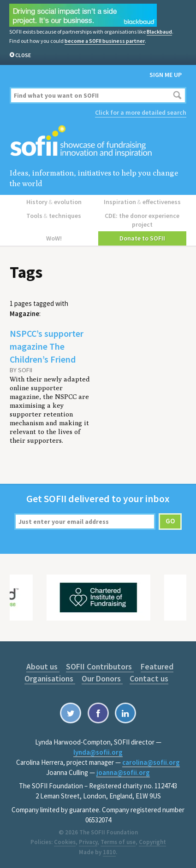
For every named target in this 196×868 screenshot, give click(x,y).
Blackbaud (159, 32)
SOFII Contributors (100, 666)
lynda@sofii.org (98, 752)
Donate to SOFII (142, 238)
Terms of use (118, 842)
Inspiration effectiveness (142, 202)
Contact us (149, 678)
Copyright (152, 842)
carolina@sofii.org (151, 762)
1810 (109, 852)
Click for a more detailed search (141, 112)
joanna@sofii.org (123, 772)
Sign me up (166, 75)
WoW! (54, 238)
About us (43, 666)
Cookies (65, 842)
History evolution (54, 202)
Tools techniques (54, 216)
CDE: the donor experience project (142, 220)
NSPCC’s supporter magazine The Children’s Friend (47, 346)
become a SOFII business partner (105, 41)
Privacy (88, 842)
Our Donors (102, 678)
